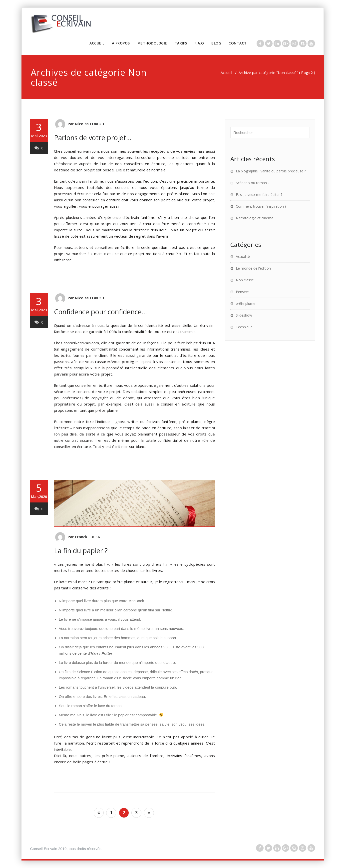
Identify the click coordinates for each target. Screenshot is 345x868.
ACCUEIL (97, 43)
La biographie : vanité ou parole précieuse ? (271, 171)
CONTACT (238, 43)
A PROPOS (121, 43)
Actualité (243, 256)
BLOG (216, 43)
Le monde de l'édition (253, 268)
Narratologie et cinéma (255, 218)
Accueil (226, 72)
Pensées (243, 292)
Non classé (245, 280)
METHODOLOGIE (152, 43)
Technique (244, 327)
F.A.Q (199, 43)
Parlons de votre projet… (93, 138)
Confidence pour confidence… (100, 312)
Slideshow (244, 315)
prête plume (246, 303)
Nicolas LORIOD (90, 124)
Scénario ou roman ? (253, 183)
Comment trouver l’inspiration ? (261, 206)
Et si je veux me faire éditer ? (259, 195)
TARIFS (181, 43)
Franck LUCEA (87, 537)
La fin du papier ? (81, 551)
